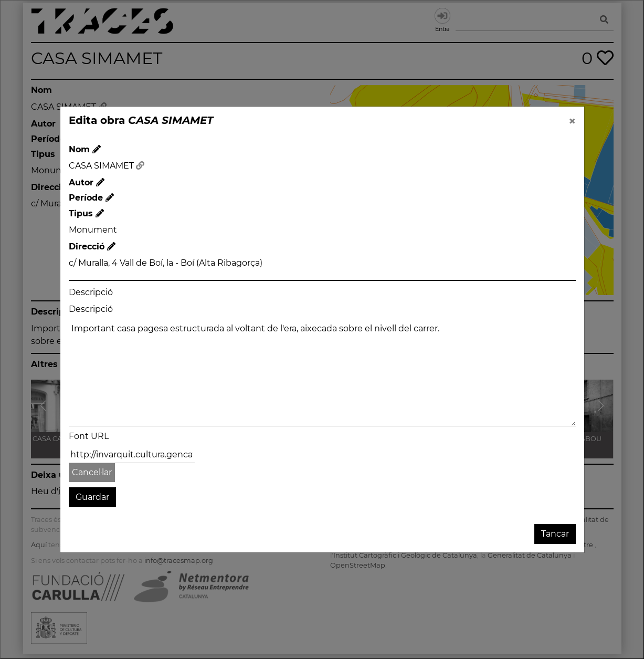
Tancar (555, 534)
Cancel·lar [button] (92, 472)
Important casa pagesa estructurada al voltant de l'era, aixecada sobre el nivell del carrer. (322, 373)
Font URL (89, 436)
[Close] (572, 121)
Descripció (91, 292)
